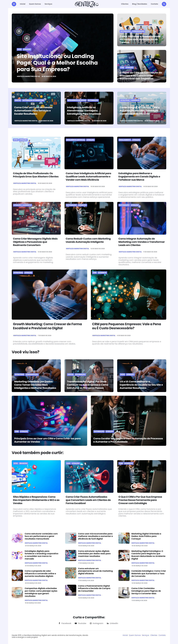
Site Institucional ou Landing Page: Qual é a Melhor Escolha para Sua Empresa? (57, 63)
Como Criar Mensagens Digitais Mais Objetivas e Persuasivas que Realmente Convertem (35, 242)
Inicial (23, 4)
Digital (18, 100)
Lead (68, 463)
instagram (96, 623)
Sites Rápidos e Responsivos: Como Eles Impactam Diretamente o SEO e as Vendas (36, 500)
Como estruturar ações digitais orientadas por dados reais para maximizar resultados (94, 554)
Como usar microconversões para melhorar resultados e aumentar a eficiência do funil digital (95, 536)
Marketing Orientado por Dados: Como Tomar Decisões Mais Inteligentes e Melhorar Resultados (35, 385)
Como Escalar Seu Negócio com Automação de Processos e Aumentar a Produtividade (128, 440)
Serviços (48, 4)
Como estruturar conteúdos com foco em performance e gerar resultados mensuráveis (41, 536)
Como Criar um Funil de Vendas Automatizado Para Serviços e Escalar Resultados (33, 111)
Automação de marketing (33, 100)
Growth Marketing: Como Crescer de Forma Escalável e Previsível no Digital (47, 326)
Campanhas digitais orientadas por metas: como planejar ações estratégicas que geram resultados (41, 592)
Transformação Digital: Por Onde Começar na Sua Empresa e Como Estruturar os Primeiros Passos (88, 385)
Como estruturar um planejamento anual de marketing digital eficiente (95, 571)
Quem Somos (35, 4)
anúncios (82, 205)
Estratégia (125, 100)
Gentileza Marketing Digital (28, 76)
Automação (125, 31)
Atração (27, 49)
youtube (80, 623)
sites (19, 49)
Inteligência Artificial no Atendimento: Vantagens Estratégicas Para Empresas (84, 111)
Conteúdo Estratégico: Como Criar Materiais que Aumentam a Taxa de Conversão (149, 574)
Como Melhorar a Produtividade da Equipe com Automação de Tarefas (140, 39)
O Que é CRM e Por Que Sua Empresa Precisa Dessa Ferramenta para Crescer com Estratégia (140, 500)
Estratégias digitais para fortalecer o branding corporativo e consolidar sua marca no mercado (42, 555)
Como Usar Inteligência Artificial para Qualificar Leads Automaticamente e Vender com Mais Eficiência (88, 177)
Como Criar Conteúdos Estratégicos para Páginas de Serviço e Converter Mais (146, 591)
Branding (23, 463)
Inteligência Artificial (77, 100)
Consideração (138, 31)
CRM (122, 68)
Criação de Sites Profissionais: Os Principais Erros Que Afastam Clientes (36, 175)
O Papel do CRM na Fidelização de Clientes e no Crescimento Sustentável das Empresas (141, 76)
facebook (65, 623)
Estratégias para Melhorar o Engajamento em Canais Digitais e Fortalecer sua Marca (139, 177)
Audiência (135, 100)
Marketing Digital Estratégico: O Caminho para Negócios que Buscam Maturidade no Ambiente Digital (148, 555)
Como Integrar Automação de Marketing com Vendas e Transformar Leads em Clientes (142, 242)
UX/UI (122, 375)
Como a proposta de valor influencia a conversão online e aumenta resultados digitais (40, 574)
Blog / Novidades (140, 4)
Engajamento (125, 140)
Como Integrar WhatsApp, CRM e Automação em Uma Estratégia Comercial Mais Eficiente (140, 111)
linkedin (112, 623)
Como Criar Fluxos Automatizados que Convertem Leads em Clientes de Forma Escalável (88, 500)
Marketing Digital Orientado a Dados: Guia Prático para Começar (146, 536)
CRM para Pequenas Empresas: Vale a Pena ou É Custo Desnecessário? (127, 326)
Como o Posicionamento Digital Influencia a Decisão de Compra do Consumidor (94, 588)
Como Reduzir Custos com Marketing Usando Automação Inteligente (88, 240)
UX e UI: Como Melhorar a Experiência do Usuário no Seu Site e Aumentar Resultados (141, 385)
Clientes (125, 4)
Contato (154, 4)
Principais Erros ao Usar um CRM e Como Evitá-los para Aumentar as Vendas (47, 440)
